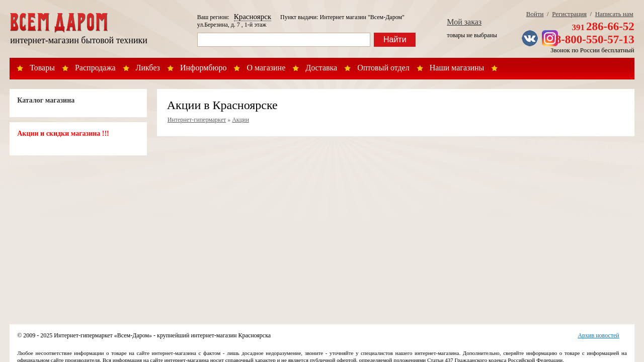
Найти (395, 39)
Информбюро (203, 68)
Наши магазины (457, 68)
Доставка (321, 68)
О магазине (266, 68)
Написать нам (614, 14)
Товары (42, 68)
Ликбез (148, 68)
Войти (535, 14)
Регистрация (569, 14)
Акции (240, 120)
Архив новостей (598, 335)
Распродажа (95, 68)
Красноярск (253, 17)
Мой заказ (464, 22)
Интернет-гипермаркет (197, 120)
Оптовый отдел (383, 68)
